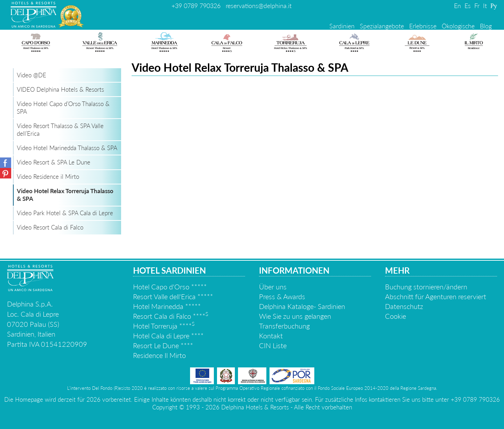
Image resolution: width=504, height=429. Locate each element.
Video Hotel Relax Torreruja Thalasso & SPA (65, 195)
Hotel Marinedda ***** (167, 306)
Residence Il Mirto (159, 355)
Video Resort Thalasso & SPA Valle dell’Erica (60, 130)
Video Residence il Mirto (48, 177)
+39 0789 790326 (196, 6)
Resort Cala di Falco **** (171, 316)
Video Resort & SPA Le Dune (54, 162)
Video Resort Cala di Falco (50, 227)
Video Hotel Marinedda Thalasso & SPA (67, 148)
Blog (486, 26)
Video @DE (31, 75)
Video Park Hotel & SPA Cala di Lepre (65, 213)
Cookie (395, 316)
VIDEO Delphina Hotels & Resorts (60, 89)
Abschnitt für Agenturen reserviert (436, 296)
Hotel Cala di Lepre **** (168, 336)
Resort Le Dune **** (163, 345)
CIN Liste (273, 345)
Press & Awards (282, 296)
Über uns (273, 287)
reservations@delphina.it (259, 6)
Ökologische (458, 26)
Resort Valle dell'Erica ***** (173, 296)
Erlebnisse (423, 26)
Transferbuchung (284, 326)
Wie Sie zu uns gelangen (295, 316)
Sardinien (342, 26)
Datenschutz (404, 306)
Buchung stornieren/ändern (426, 287)
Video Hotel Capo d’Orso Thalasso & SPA (63, 108)
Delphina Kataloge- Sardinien (302, 306)
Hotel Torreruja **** (164, 326)
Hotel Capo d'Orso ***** (170, 287)
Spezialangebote (382, 26)
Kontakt (271, 336)
